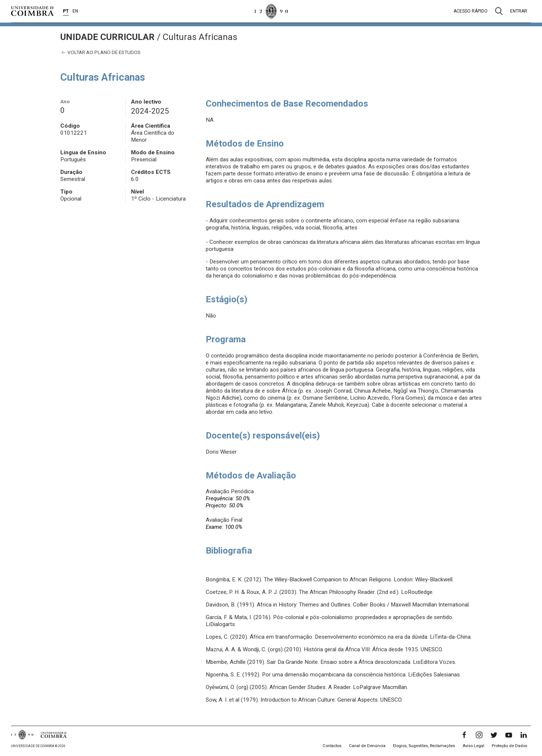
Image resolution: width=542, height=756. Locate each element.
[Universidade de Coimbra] (32, 11)
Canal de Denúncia (367, 746)
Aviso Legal (473, 746)
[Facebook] (464, 735)
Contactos (332, 746)
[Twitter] (494, 735)
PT (66, 11)
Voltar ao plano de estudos (100, 52)
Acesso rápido (471, 11)
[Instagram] (479, 735)
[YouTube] (509, 735)
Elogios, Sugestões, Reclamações (424, 746)
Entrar (519, 11)
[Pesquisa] (499, 11)
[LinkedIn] (524, 735)
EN (75, 11)
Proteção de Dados (509, 746)
